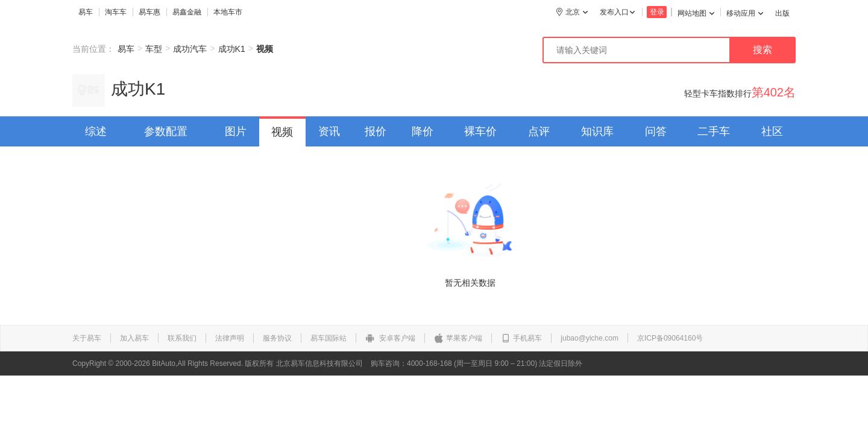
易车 (86, 12)
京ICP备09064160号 (670, 338)
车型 (154, 49)
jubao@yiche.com (590, 338)
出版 (782, 13)
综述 (96, 131)
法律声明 (230, 338)
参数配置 (166, 131)
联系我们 (182, 338)
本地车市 (228, 12)
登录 (657, 12)
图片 (236, 131)
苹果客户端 (458, 338)
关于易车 (87, 338)
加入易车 (134, 338)
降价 (423, 131)
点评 (539, 131)
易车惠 (149, 12)
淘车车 (116, 12)
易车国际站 (329, 338)
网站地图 (696, 13)
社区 (772, 131)
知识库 (597, 131)
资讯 (329, 131)
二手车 (714, 131)
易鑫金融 (187, 12)
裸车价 (480, 131)
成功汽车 (190, 49)
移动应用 (745, 13)
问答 (656, 131)
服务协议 (277, 338)
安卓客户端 (390, 338)
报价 (376, 131)
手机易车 (521, 338)
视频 (282, 132)
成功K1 (232, 49)
